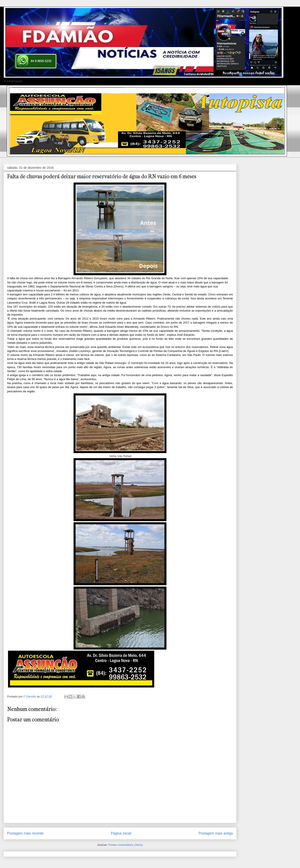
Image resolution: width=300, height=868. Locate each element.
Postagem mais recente (25, 833)
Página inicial (121, 833)
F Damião (30, 696)
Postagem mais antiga (216, 833)
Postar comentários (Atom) (126, 845)
